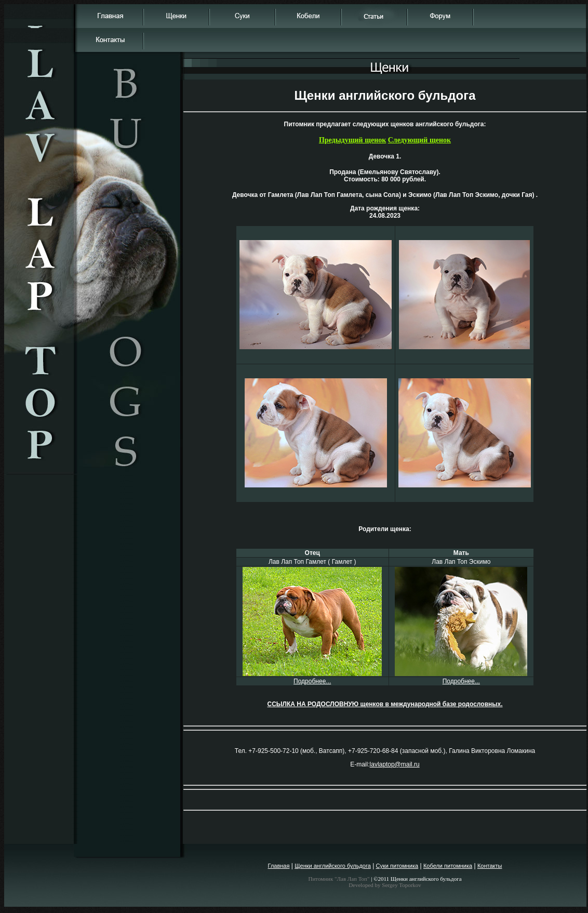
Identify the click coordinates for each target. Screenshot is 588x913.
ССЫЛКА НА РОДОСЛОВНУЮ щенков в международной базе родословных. (385, 704)
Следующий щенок (419, 140)
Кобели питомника (448, 866)
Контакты (490, 866)
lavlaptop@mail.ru (395, 764)
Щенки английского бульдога (333, 866)
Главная (279, 866)
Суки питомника (397, 866)
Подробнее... (312, 681)
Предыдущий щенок (352, 140)
